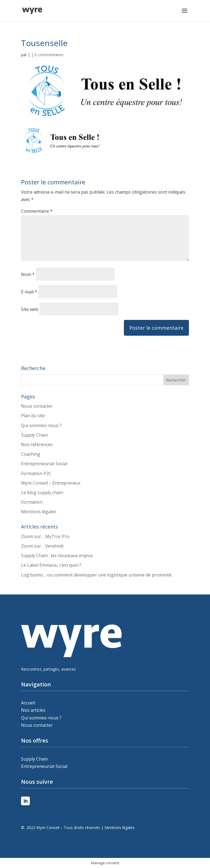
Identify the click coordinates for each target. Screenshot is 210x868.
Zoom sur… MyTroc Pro (45, 536)
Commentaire (37, 211)
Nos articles (33, 710)
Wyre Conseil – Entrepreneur (51, 483)
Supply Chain (34, 435)
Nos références (37, 444)
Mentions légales (39, 512)
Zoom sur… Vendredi (42, 546)
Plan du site (33, 416)
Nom (28, 274)
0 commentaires (49, 55)
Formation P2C (36, 473)
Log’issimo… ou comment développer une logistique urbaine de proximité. (97, 575)
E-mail (29, 292)
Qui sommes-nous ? (41, 425)
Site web (30, 309)
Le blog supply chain (42, 492)
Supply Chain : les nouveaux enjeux (57, 555)
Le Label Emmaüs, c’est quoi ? (51, 565)
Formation (32, 502)
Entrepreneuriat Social (44, 464)
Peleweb (22, 835)
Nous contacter (37, 406)
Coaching (31, 454)
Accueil (28, 703)
